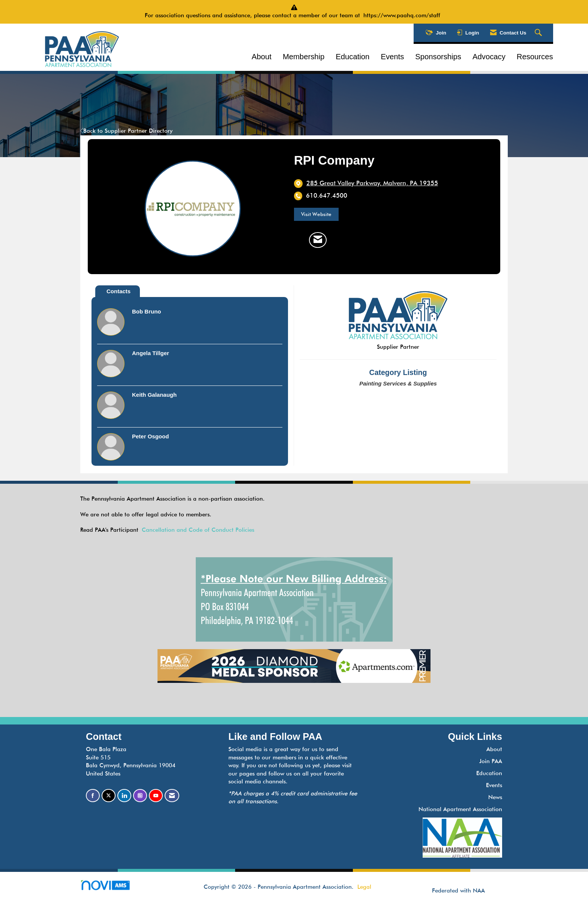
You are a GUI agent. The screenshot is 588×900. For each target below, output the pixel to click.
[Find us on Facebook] (93, 796)
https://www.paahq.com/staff (403, 15)
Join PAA (491, 761)
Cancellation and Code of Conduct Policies (198, 530)
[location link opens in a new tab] (372, 183)
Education (352, 57)
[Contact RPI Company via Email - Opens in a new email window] (318, 240)
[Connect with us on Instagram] (140, 796)
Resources (535, 57)
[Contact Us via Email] (172, 796)
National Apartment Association (460, 809)
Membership (304, 57)
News (495, 797)
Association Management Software (112, 887)
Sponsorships (438, 57)
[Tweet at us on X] (109, 796)
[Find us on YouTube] (156, 796)
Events (392, 57)
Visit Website (316, 214)
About (262, 57)
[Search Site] (539, 33)
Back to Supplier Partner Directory (126, 131)
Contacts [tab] (118, 291)
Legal (364, 887)
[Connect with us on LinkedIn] (124, 796)
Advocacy (489, 57)
